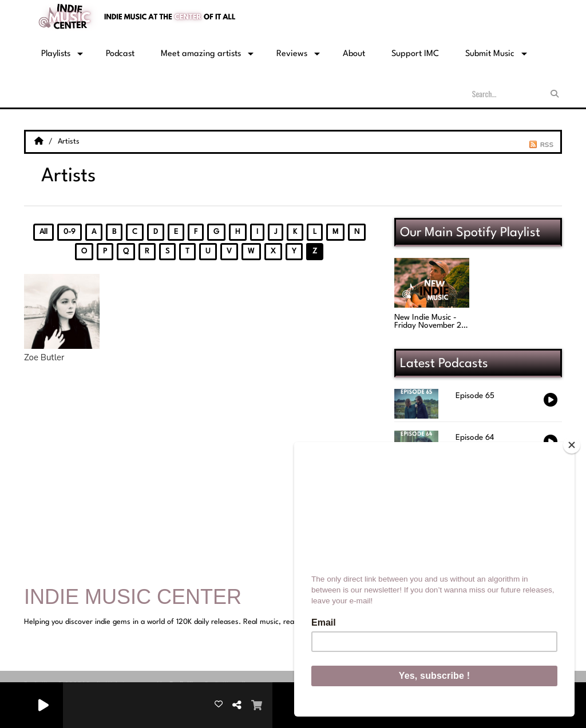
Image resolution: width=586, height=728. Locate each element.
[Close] (572, 445)
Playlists (56, 54)
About (354, 54)
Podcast (120, 54)
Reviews (292, 54)
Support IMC (415, 54)
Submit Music (490, 54)
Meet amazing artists (201, 54)
